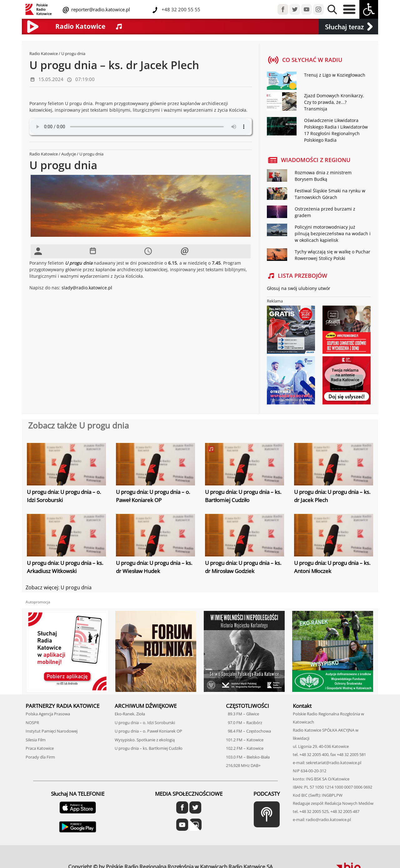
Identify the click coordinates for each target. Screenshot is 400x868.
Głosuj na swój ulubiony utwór (299, 288)
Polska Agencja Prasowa (48, 714)
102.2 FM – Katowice (245, 748)
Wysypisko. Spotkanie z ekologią (145, 740)
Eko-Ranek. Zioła (130, 714)
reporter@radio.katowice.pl (100, 9)
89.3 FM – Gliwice (242, 714)
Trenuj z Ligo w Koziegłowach (335, 75)
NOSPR (32, 723)
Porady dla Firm (40, 757)
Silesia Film (36, 740)
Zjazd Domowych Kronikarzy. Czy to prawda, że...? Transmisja (334, 102)
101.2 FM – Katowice (245, 740)
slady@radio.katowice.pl (87, 288)
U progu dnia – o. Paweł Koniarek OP (148, 731)
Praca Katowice (40, 748)
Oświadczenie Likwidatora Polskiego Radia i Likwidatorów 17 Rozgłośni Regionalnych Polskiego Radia (336, 130)
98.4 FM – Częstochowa (248, 731)
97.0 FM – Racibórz (244, 723)
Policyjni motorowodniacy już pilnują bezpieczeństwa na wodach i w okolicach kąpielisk (333, 233)
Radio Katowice (44, 53)
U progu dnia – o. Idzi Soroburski (145, 723)
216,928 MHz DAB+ (243, 765)
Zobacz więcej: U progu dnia (59, 587)
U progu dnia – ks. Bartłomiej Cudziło (149, 748)
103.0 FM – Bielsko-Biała (248, 757)
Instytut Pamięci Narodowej (52, 731)
